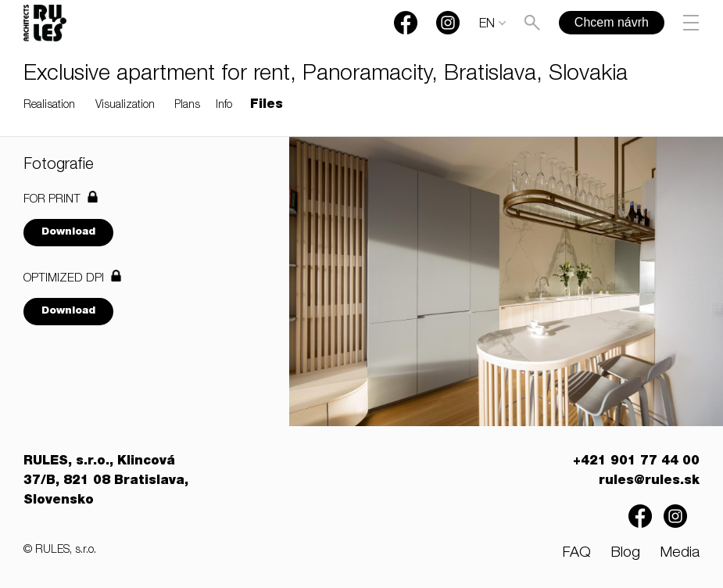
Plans (187, 106)
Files (267, 106)
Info (224, 106)
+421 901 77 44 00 (636, 462)
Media (680, 553)
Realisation (49, 106)
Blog (625, 553)
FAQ (576, 553)
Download (68, 233)
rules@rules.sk (649, 482)
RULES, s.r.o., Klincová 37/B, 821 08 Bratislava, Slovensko (106, 482)
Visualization (125, 106)
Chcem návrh (612, 22)
